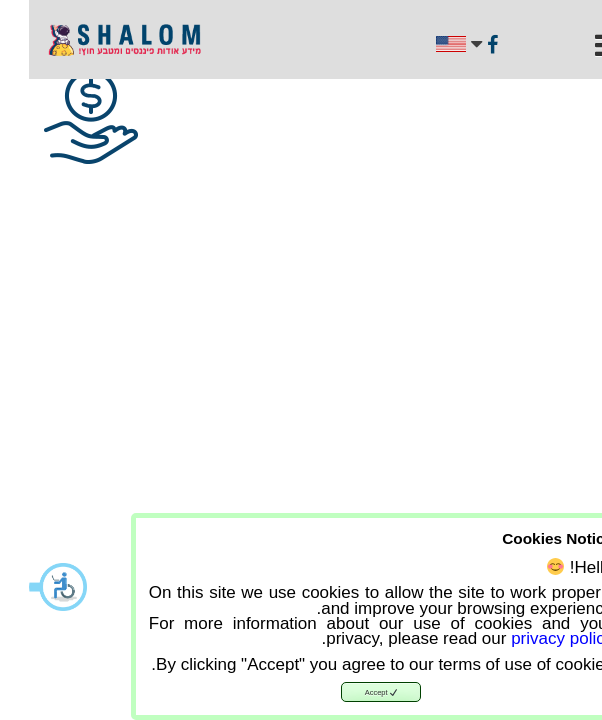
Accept (352, 692)
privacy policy (533, 638)
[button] (30, 587)
